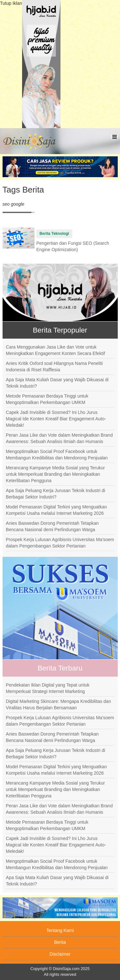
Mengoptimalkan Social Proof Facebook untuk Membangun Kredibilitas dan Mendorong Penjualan (57, 455)
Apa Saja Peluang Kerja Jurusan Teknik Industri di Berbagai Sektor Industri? (55, 494)
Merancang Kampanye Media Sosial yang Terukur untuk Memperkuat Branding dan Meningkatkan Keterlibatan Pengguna (55, 474)
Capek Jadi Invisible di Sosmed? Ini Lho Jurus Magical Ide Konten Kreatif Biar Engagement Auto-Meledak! (56, 419)
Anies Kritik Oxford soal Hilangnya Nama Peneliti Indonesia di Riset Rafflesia (54, 366)
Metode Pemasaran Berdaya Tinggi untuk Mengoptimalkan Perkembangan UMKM (47, 399)
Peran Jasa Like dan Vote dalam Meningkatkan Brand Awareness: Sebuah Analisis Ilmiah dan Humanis (59, 438)
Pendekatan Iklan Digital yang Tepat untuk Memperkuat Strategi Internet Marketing (48, 688)
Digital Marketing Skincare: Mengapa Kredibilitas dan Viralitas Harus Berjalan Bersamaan (58, 704)
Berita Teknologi (54, 234)
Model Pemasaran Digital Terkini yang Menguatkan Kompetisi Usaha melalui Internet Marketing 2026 (56, 510)
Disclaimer (60, 954)
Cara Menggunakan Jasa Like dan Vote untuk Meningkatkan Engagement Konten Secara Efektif (55, 350)
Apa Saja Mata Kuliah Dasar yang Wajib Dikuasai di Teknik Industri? (57, 383)
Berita (60, 942)
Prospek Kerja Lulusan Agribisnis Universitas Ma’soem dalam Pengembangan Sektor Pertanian (60, 543)
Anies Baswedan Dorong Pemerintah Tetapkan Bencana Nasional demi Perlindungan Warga (52, 526)
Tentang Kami (60, 930)
